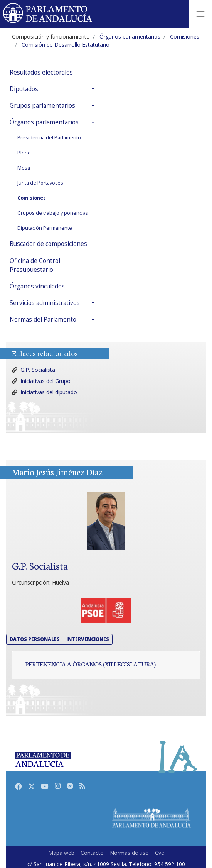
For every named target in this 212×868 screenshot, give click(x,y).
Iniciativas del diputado (49, 392)
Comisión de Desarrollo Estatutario (66, 45)
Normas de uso (129, 853)
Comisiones (32, 198)
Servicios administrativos (45, 303)
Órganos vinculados (37, 286)
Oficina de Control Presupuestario (35, 265)
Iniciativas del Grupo (45, 381)
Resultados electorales (41, 72)
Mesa (24, 168)
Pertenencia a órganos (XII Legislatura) (90, 664)
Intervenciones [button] (88, 639)
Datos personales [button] (35, 639)
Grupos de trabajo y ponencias (53, 213)
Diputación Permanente (45, 228)
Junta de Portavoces (40, 183)
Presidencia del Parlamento (49, 138)
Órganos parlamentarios (44, 122)
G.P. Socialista (38, 370)
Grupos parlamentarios (42, 106)
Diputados (24, 89)
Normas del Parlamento (43, 320)
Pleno (24, 153)
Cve (160, 853)
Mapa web (61, 853)
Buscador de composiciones (48, 244)
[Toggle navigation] (200, 14)
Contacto (92, 853)
